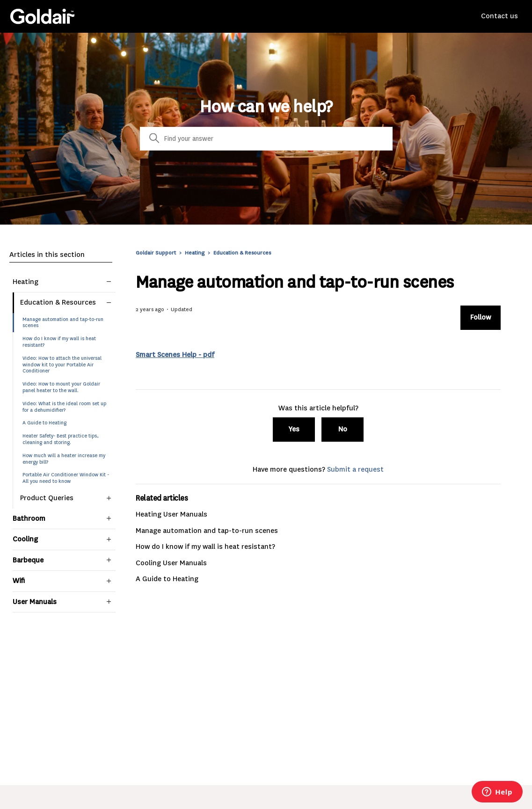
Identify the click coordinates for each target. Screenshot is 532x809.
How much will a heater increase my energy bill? (64, 459)
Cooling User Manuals (171, 563)
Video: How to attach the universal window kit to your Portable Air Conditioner (62, 365)
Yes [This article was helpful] (294, 429)
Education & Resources (242, 253)
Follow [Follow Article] (481, 317)
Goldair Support (156, 253)
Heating (195, 253)
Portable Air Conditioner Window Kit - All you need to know (66, 478)
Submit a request (355, 469)
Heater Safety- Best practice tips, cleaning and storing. (60, 439)
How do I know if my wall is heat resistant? (59, 342)
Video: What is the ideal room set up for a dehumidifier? (64, 407)
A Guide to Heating (44, 423)
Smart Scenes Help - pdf (175, 355)
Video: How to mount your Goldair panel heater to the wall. (61, 387)
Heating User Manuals (171, 514)
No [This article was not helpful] (343, 429)
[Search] (266, 138)
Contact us (499, 16)
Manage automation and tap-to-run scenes (63, 323)
